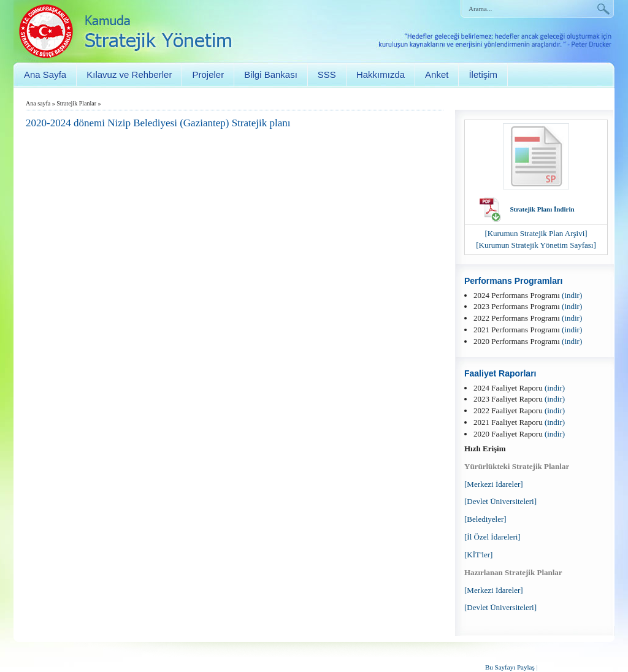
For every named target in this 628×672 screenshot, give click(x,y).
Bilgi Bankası (271, 74)
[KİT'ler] (478, 555)
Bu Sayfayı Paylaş (510, 667)
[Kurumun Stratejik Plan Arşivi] (536, 233)
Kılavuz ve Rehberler (129, 74)
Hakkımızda (381, 74)
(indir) (572, 295)
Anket (437, 74)
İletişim (483, 74)
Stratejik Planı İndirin (542, 209)
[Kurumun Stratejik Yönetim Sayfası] (536, 245)
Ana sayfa (38, 103)
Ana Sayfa (45, 74)
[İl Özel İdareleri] (492, 537)
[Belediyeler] (485, 519)
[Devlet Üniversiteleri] (500, 501)
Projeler (208, 74)
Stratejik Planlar (76, 103)
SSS (327, 74)
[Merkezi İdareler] (494, 484)
